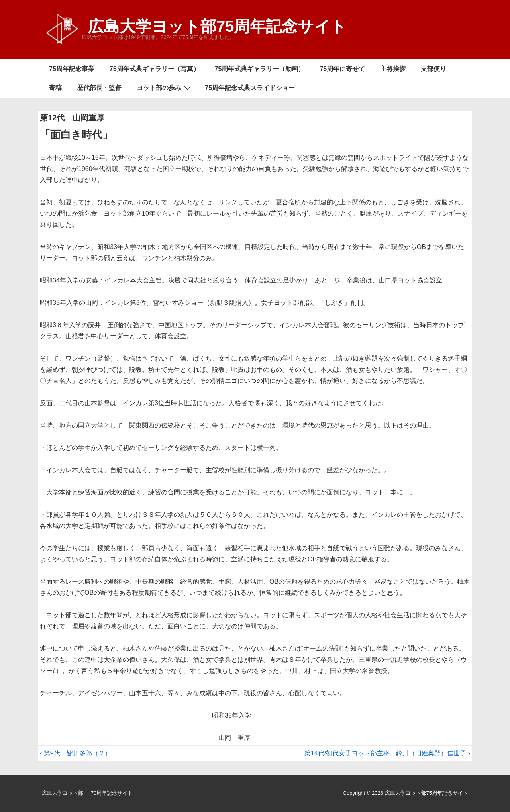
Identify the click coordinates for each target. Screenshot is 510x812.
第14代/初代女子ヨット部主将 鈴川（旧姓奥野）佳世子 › (387, 753)
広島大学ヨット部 (63, 793)
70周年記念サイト (112, 793)
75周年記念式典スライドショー (250, 88)
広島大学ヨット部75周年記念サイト (217, 26)
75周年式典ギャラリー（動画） (260, 69)
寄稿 (55, 88)
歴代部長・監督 (99, 88)
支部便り (433, 69)
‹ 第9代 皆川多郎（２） (76, 753)
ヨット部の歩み (165, 88)
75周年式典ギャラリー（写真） (155, 69)
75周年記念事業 (72, 69)
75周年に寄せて (342, 69)
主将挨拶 (393, 69)
